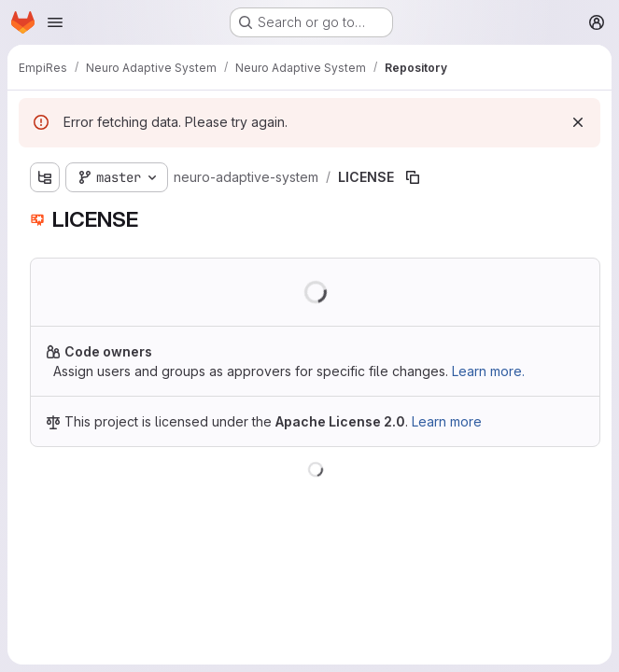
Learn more (447, 421)
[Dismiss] (578, 122)
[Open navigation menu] (55, 22)
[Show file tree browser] (45, 177)
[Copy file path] (413, 177)
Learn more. (488, 371)
